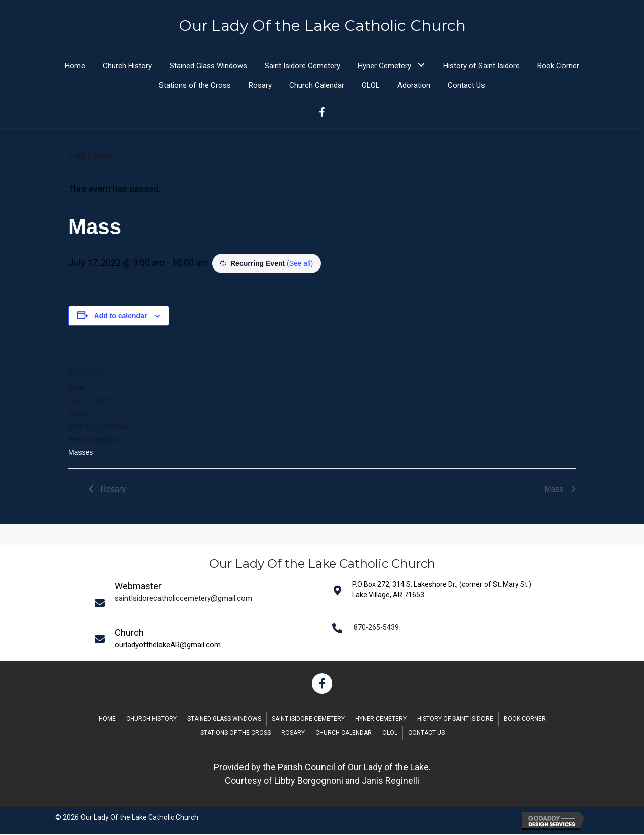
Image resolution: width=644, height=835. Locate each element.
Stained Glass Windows (224, 719)
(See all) (300, 264)
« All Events (91, 156)
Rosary (112, 489)
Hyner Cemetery (381, 719)
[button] (421, 65)
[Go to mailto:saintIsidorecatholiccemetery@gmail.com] (207, 603)
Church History (151, 719)
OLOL (390, 733)
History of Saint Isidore (455, 719)
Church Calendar (344, 733)
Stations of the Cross (235, 733)
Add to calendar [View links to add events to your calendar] (121, 316)
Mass (555, 489)
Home (107, 719)
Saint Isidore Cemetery (308, 719)
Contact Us (426, 733)
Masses (80, 453)
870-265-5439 (376, 628)
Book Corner (525, 719)
